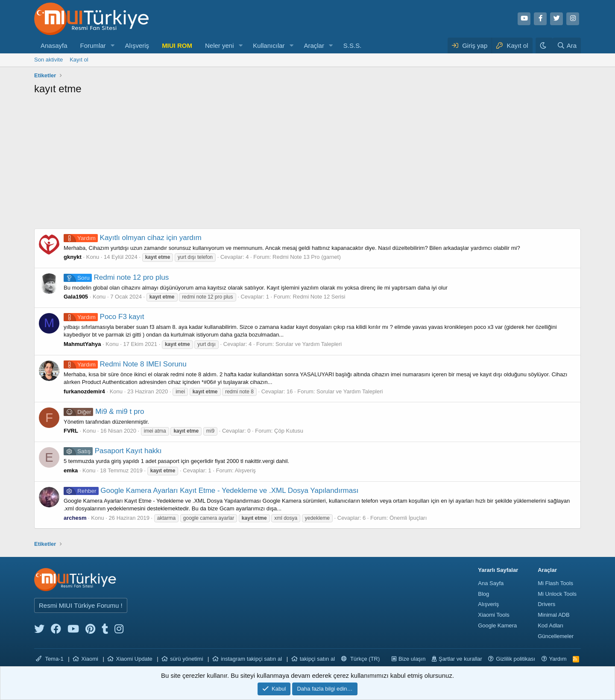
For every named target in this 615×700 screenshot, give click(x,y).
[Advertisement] (307, 164)
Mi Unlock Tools (557, 594)
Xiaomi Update (134, 659)
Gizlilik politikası (515, 659)
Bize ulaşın (412, 659)
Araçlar (314, 45)
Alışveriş (137, 45)
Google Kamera (497, 625)
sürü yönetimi (186, 659)
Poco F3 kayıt (104, 317)
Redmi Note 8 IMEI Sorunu (125, 364)
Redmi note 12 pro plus (116, 277)
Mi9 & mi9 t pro (104, 412)
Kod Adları (551, 625)
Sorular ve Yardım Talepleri (309, 344)
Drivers (546, 604)
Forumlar (93, 45)
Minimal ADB (553, 615)
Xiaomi (90, 659)
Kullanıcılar (269, 45)
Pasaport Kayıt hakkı (113, 451)
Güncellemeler (556, 636)
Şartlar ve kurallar (460, 659)
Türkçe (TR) (361, 659)
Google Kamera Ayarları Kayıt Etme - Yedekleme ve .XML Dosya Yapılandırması (211, 491)
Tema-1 (50, 659)
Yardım (558, 659)
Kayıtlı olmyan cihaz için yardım (133, 238)
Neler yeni (220, 45)
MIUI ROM (177, 45)
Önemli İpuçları (408, 518)
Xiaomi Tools (493, 615)
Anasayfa (54, 45)
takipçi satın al (317, 659)
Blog (483, 594)
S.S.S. (353, 45)
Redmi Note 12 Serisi (319, 297)
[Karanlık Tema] (544, 45)
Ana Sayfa (491, 583)
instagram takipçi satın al (251, 659)
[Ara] (567, 45)
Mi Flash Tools (555, 583)
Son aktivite (48, 60)
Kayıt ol (79, 60)
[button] (112, 45)
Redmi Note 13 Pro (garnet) (307, 257)
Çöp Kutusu (289, 431)
